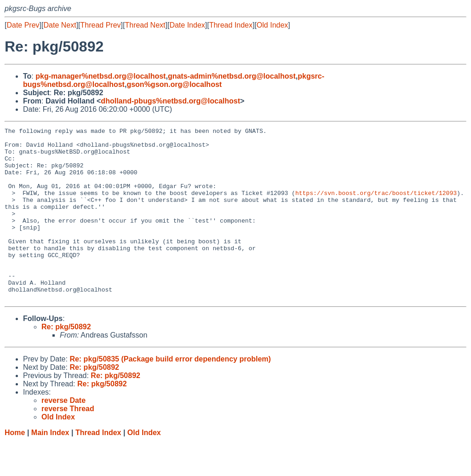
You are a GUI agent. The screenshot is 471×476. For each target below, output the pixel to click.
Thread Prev (101, 25)
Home (15, 467)
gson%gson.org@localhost (174, 84)
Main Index (50, 467)
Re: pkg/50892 (66, 361)
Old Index (272, 25)
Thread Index (231, 25)
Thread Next (145, 25)
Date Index (187, 25)
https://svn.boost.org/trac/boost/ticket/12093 (376, 206)
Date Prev (23, 25)
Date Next (60, 25)
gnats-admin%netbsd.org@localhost (232, 76)
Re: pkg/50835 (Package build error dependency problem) (170, 393)
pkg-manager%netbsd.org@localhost (101, 76)
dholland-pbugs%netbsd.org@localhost (170, 101)
